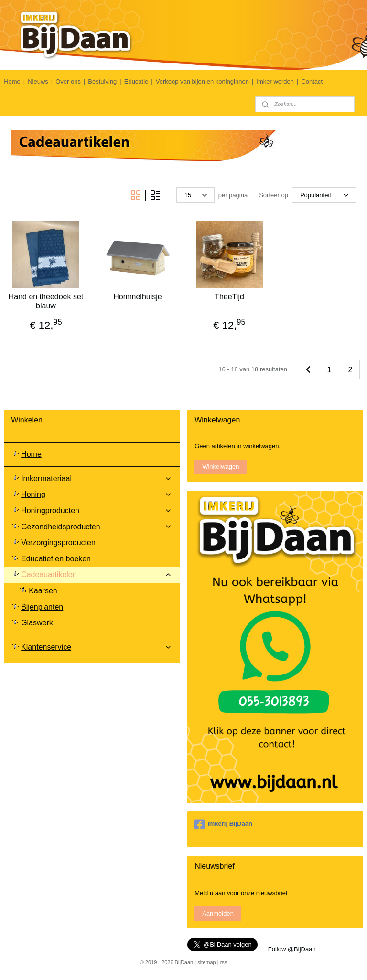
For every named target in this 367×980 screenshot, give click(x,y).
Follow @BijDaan (291, 949)
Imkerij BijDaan (223, 824)
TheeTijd (229, 297)
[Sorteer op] (324, 195)
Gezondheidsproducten (97, 527)
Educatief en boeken (56, 559)
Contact (312, 81)
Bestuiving (102, 81)
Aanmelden (218, 913)
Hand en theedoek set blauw (46, 301)
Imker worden (275, 81)
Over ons (68, 81)
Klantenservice (97, 647)
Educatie (136, 81)
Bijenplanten (42, 607)
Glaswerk (37, 623)
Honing (97, 494)
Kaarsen (43, 591)
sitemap (207, 962)
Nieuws (38, 81)
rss (224, 962)
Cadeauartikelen (97, 574)
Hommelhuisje (137, 297)
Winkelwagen (221, 467)
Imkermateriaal (97, 479)
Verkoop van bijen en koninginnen (202, 81)
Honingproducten (97, 511)
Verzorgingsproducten (58, 543)
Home (12, 81)
